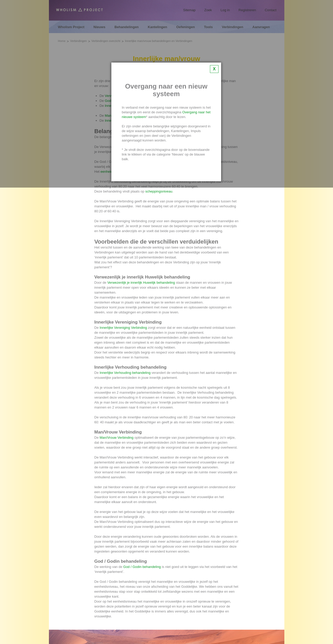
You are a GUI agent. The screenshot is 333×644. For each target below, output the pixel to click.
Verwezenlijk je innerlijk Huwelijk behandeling (141, 283)
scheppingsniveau (159, 191)
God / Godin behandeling (142, 567)
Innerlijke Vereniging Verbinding (123, 328)
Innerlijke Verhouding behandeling (125, 373)
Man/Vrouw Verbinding (117, 438)
